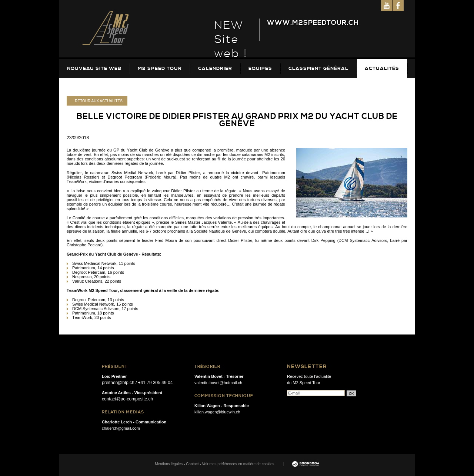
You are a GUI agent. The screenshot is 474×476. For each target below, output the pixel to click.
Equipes (260, 69)
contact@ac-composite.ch (127, 399)
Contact (192, 464)
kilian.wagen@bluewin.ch (217, 412)
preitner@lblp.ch (118, 383)
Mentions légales (169, 464)
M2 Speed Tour (160, 69)
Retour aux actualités (99, 101)
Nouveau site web (94, 69)
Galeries (80, 87)
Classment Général (318, 69)
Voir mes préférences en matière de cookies (238, 464)
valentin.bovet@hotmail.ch (218, 383)
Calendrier (215, 69)
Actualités (382, 69)
